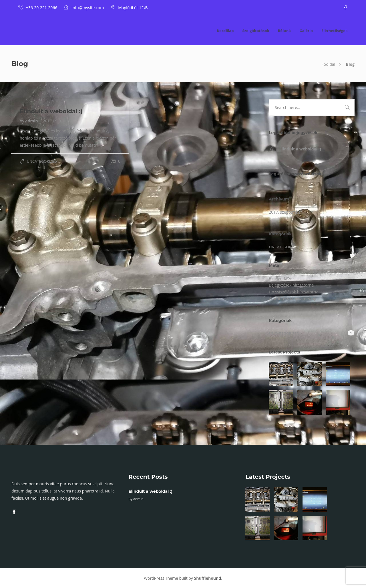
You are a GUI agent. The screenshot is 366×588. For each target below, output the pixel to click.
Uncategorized (42, 161)
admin (32, 121)
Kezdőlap (225, 31)
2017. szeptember (286, 212)
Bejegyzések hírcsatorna (291, 285)
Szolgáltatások (256, 31)
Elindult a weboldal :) (300, 149)
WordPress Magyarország (293, 299)
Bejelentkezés (282, 278)
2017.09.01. (53, 121)
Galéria (306, 31)
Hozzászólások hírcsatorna (294, 292)
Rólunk (285, 31)
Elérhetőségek (335, 31)
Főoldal (328, 64)
